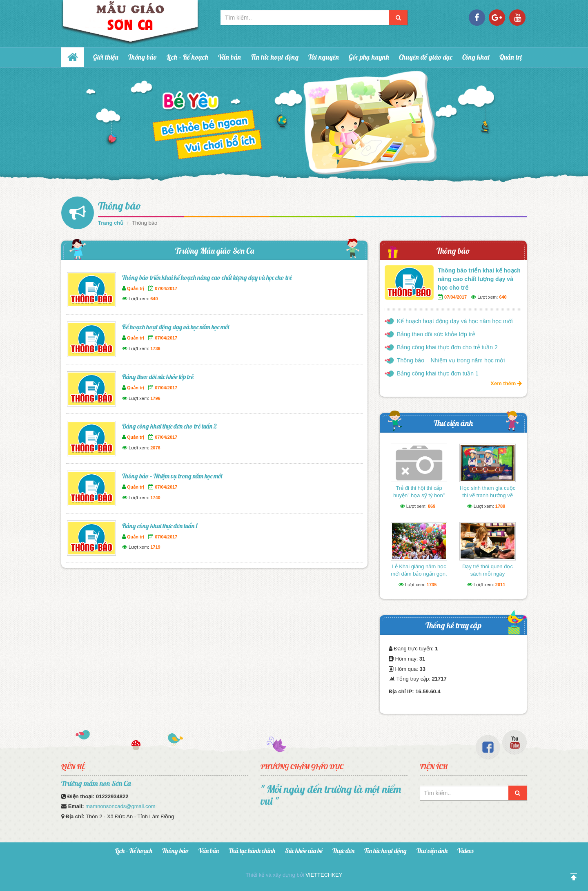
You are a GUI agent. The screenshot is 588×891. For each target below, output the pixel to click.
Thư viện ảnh (453, 423)
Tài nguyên (324, 57)
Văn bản (229, 57)
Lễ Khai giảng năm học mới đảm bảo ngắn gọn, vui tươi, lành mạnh (419, 574)
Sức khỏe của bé (304, 851)
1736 (155, 348)
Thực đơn (343, 851)
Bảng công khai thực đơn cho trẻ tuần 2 (169, 426)
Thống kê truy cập (453, 625)
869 (432, 506)
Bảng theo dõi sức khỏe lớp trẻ (158, 377)
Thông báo (143, 57)
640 (154, 299)
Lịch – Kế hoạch (187, 57)
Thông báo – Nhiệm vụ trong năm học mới (172, 476)
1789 (500, 506)
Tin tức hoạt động (275, 57)
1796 (155, 398)
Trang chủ (111, 223)
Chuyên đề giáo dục (426, 57)
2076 (155, 448)
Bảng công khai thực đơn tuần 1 (160, 526)
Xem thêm (506, 383)
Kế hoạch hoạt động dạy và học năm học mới (176, 327)
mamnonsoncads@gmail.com (120, 806)
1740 (155, 498)
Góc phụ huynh (369, 57)
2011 (500, 585)
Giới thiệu (106, 57)
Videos (465, 851)
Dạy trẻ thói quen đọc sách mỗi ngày (488, 570)
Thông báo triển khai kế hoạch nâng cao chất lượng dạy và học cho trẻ (207, 277)
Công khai (476, 57)
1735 (432, 585)
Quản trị (511, 57)
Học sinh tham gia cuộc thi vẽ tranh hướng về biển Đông (488, 495)
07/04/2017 (166, 288)
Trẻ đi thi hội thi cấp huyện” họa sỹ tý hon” (419, 492)
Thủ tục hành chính (252, 851)
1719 (155, 547)
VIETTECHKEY (324, 875)
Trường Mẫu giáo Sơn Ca (215, 251)
